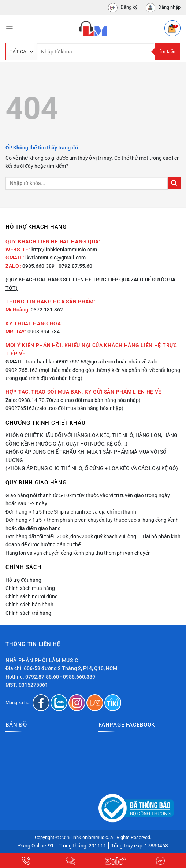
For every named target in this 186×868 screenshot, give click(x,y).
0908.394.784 (44, 332)
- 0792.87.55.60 (74, 266)
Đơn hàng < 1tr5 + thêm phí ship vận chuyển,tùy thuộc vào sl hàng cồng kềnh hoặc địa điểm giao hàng (92, 524)
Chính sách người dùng (32, 596)
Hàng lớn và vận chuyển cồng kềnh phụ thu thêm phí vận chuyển (78, 553)
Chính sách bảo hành (29, 605)
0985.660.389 (38, 266)
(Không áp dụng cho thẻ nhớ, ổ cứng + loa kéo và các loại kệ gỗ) (92, 468)
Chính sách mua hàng (30, 588)
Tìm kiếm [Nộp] (167, 52)
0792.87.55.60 (42, 677)
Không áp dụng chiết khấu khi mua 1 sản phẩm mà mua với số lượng (86, 456)
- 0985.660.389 (78, 677)
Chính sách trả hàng (28, 613)
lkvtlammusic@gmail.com (55, 258)
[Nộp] (174, 183)
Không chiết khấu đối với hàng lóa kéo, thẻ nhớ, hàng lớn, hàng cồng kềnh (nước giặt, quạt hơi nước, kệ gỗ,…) (92, 439)
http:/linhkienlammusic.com (64, 250)
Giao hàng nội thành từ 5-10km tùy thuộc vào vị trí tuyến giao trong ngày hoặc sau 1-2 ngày (88, 499)
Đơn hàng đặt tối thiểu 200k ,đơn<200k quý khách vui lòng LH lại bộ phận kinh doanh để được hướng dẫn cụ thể (93, 540)
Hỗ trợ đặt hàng (23, 580)
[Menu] (9, 28)
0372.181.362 (47, 310)
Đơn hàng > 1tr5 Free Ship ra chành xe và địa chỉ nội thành (71, 512)
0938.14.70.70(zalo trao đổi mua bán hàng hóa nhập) (79, 400)
